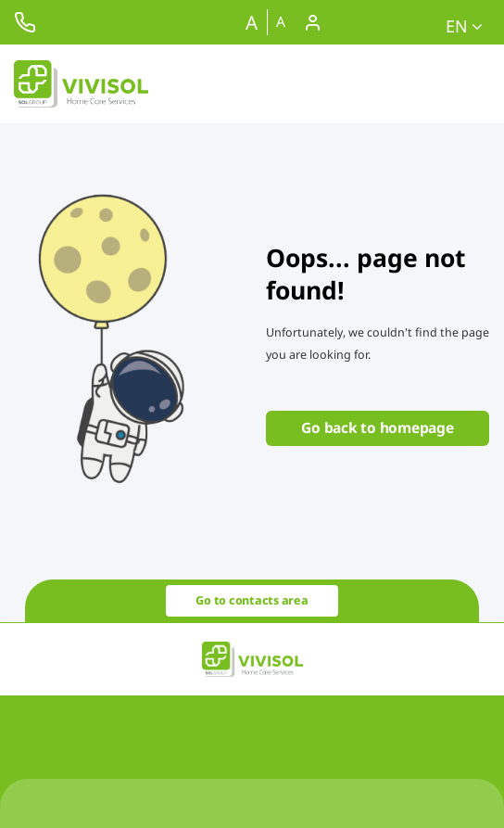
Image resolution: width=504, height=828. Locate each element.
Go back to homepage (377, 427)
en (464, 26)
